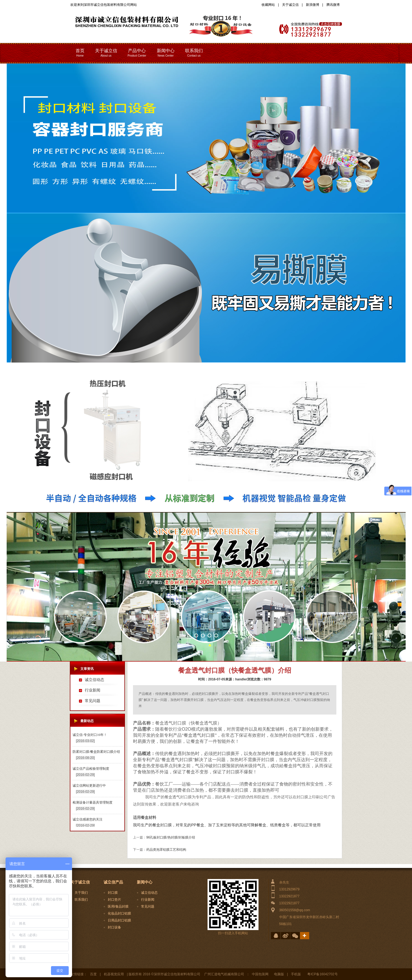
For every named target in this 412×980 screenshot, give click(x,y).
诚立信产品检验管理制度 (91, 769)
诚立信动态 (94, 680)
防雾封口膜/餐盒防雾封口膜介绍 (96, 752)
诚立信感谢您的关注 (88, 819)
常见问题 (93, 701)
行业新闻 (93, 690)
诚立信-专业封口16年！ (90, 735)
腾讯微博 (333, 5)
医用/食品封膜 (118, 906)
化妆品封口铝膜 (119, 913)
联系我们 (81, 900)
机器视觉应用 (114, 974)
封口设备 (114, 927)
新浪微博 (313, 5)
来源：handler (236, 679)
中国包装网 (260, 974)
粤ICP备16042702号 (322, 974)
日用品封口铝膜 (119, 920)
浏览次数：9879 (259, 679)
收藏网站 (268, 5)
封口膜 (113, 893)
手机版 (296, 974)
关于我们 (81, 893)
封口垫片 (114, 900)
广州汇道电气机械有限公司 (224, 974)
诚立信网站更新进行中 (89, 786)
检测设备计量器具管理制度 (93, 802)
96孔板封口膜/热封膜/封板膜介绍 (171, 837)
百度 (93, 974)
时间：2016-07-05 (212, 679)
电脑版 (279, 974)
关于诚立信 (290, 5)
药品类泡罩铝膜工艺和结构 (166, 850)
